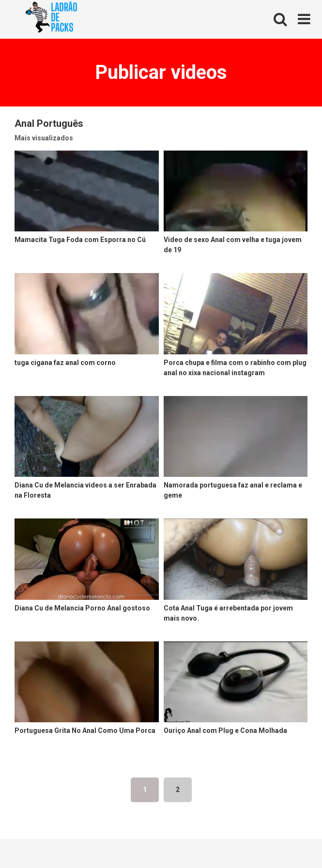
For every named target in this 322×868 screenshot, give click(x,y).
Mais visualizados (44, 138)
